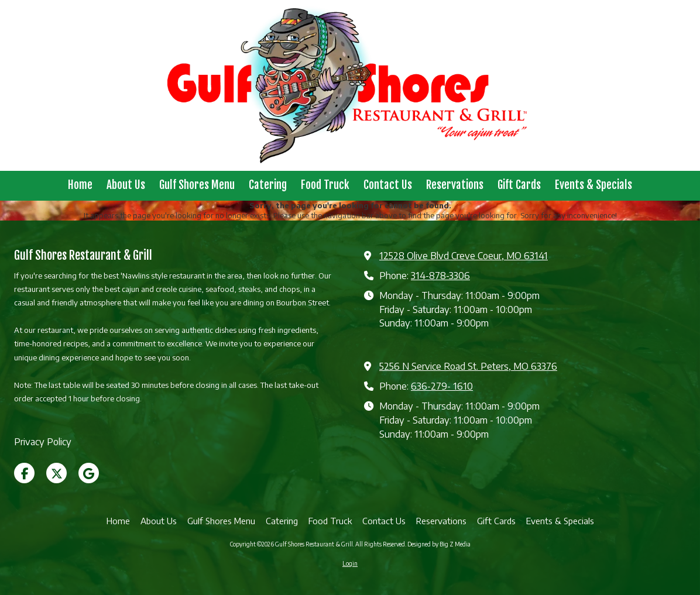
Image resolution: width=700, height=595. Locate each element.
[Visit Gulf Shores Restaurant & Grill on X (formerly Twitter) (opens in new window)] (56, 473)
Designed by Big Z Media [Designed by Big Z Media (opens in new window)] (439, 544)
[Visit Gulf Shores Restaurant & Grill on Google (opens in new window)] (89, 473)
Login (350, 563)
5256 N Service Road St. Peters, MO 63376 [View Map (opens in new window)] (468, 366)
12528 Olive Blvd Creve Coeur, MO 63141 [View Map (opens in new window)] (464, 255)
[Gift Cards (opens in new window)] (519, 186)
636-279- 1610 (442, 386)
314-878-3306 (440, 275)
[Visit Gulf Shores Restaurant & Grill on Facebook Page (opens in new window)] (24, 473)
